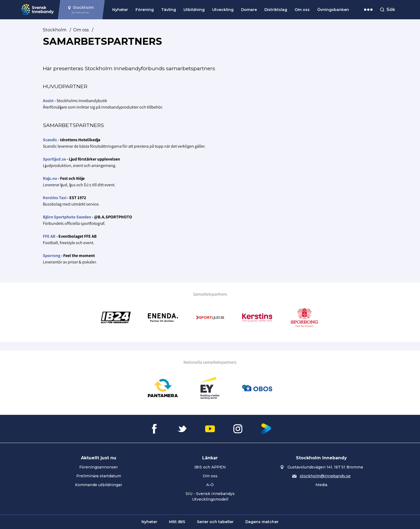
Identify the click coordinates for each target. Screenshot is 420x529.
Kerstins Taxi (55, 198)
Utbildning (194, 10)
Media (321, 485)
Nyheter (120, 10)
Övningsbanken (333, 10)
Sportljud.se (54, 159)
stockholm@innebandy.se (325, 476)
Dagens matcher (262, 522)
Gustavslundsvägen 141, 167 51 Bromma (325, 467)
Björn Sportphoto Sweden (67, 217)
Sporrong (52, 256)
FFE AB (49, 236)
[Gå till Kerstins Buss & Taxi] (257, 318)
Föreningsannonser (99, 467)
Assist (48, 101)
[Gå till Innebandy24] (116, 318)
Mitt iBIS (177, 522)
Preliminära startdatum (99, 476)
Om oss (302, 10)
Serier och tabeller (215, 522)
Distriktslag (276, 10)
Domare (249, 10)
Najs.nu (50, 178)
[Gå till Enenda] (163, 318)
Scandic (50, 140)
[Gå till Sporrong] (304, 318)
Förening (145, 10)
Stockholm (55, 30)
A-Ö (210, 485)
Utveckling (223, 10)
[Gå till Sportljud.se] (210, 318)
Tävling (169, 10)
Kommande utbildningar (99, 485)
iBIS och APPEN (210, 467)
